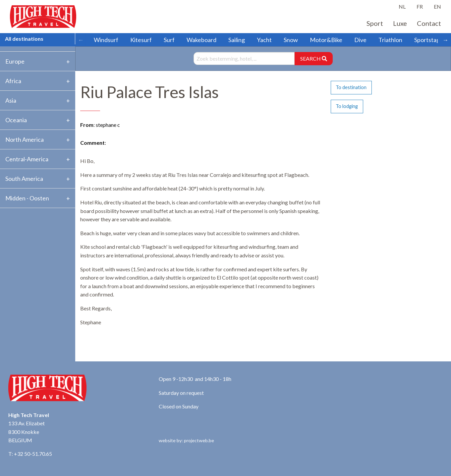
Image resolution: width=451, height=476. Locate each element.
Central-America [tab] (27, 159)
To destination (351, 87)
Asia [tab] (11, 100)
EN (437, 6)
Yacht (264, 40)
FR (420, 6)
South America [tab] (24, 179)
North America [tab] (25, 139)
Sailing (237, 40)
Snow (291, 40)
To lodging (347, 106)
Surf (169, 40)
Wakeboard (201, 40)
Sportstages (430, 40)
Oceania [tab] (16, 120)
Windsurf (106, 40)
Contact (429, 23)
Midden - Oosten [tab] (27, 198)
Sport (375, 23)
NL (402, 6)
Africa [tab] (13, 81)
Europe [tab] (15, 61)
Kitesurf (141, 40)
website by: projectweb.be (186, 440)
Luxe (400, 23)
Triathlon (390, 40)
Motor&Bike (326, 40)
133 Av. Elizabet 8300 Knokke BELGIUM (27, 432)
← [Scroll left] (81, 40)
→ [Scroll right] (445, 40)
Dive (360, 40)
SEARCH (314, 58)
